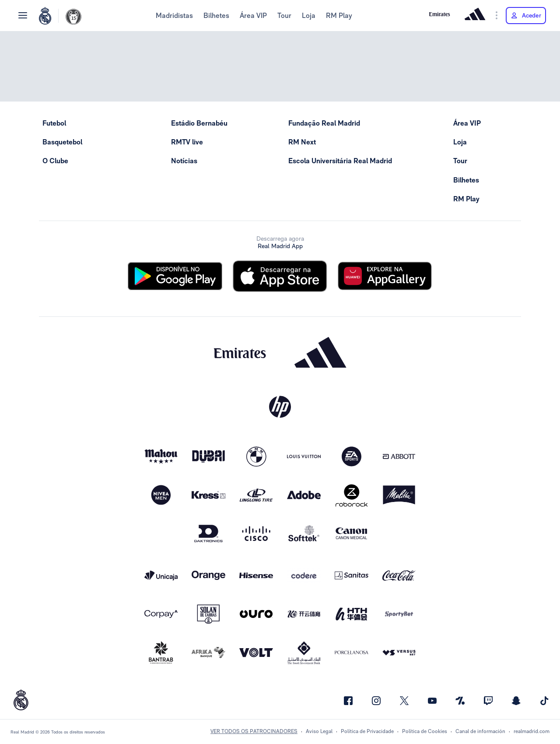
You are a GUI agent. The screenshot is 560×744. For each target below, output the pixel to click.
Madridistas (174, 16)
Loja (309, 16)
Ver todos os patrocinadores (254, 731)
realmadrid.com (532, 731)
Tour (284, 16)
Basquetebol (62, 142)
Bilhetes (216, 16)
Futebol (54, 123)
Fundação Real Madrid (324, 123)
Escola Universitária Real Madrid (340, 161)
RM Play (339, 16)
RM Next (302, 142)
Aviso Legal (319, 731)
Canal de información (480, 731)
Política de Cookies (425, 731)
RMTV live (187, 142)
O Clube (55, 161)
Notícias (184, 161)
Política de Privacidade (367, 731)
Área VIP (253, 16)
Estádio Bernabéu (199, 123)
